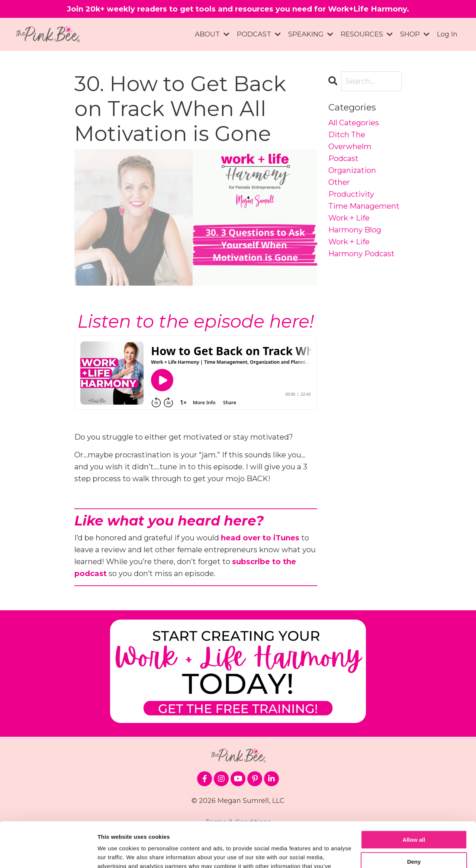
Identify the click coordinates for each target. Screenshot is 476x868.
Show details (115, 853)
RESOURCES (367, 34)
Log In (447, 34)
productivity (351, 194)
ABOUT (212, 34)
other (339, 182)
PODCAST (259, 34)
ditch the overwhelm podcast (350, 147)
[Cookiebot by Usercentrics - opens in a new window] (48, 853)
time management (364, 206)
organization (352, 170)
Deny (414, 819)
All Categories (354, 123)
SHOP (415, 34)
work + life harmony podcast (361, 248)
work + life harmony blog (355, 224)
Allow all (414, 798)
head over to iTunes (260, 538)
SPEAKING (311, 34)
